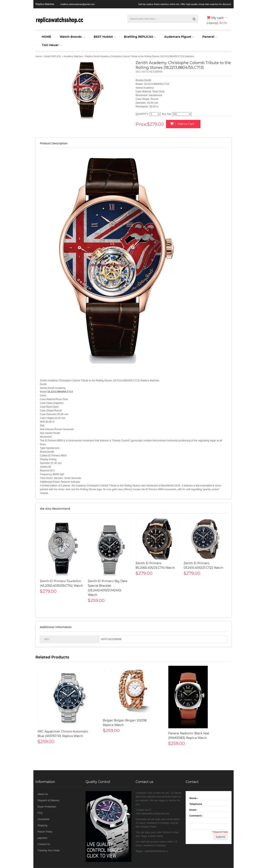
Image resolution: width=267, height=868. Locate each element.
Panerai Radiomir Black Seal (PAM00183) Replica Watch (189, 736)
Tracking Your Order (49, 850)
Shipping (42, 825)
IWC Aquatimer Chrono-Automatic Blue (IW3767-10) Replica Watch (63, 734)
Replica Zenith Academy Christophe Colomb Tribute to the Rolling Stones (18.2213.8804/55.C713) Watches (140, 56)
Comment (195, 816)
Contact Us (44, 844)
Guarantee (43, 819)
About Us (43, 794)
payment (42, 838)
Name (193, 799)
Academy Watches (73, 56)
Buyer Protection (47, 807)
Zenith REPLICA (52, 56)
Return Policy (45, 832)
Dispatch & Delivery (48, 800)
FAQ (40, 813)
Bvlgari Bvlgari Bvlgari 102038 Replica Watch (125, 723)
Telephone (196, 804)
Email (193, 810)
